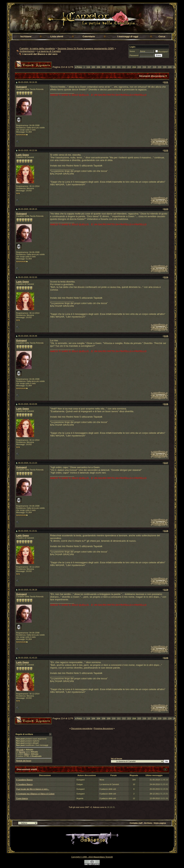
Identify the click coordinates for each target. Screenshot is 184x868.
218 (155, 67)
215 (139, 67)
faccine (22, 752)
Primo (79, 67)
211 (119, 67)
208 (103, 67)
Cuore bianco (22, 798)
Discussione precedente (82, 728)
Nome (132, 51)
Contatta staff (136, 823)
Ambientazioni (27, 51)
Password (134, 55)
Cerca (162, 36)
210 (114, 67)
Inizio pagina (160, 823)
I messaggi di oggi (128, 36)
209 (109, 67)
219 (160, 67)
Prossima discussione (103, 728)
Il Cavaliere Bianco (24, 780)
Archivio (148, 823)
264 (175, 67)
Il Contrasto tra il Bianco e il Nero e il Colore (35, 794)
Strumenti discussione (152, 76)
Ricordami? (162, 52)
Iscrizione (26, 36)
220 (165, 67)
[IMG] (26, 754)
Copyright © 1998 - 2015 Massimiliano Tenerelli (92, 857)
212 (124, 67)
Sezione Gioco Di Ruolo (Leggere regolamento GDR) (86, 48)
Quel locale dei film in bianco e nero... (33, 789)
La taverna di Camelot (49, 51)
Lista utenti (57, 36)
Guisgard (21, 87)
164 (93, 67)
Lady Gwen (23, 155)
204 (98, 67)
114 (88, 67)
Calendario (89, 36)
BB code (20, 750)
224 (170, 67)
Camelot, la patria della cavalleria (37, 48)
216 (144, 67)
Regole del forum (24, 761)
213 (129, 67)
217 (149, 67)
